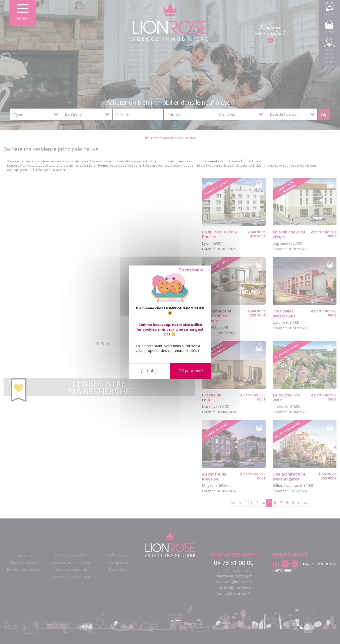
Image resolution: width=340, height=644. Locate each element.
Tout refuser (190, 270)
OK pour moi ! (191, 371)
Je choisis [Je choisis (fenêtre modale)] (149, 371)
